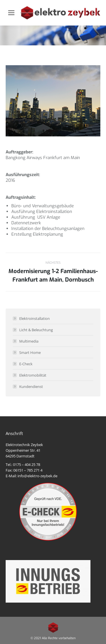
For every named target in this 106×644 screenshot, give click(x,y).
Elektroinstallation (34, 318)
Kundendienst (31, 387)
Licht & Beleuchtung (36, 330)
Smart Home (30, 352)
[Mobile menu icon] (11, 13)
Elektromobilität (33, 375)
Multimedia (29, 341)
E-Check (26, 364)
